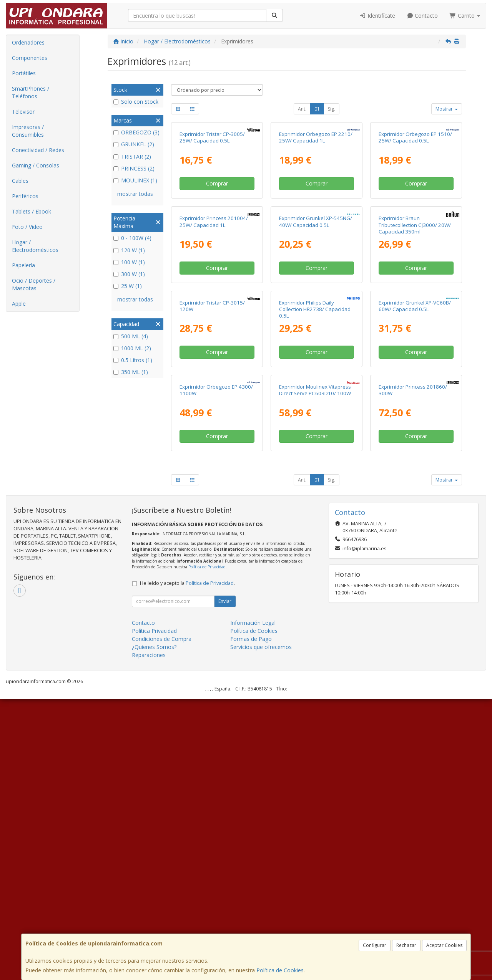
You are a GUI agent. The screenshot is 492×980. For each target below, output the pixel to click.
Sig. (332, 109)
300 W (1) (129, 274)
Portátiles (24, 73)
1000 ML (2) (132, 348)
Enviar (225, 882)
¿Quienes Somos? (154, 928)
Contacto (422, 16)
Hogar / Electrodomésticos (35, 246)
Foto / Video (27, 227)
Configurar (375, 945)
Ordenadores (28, 42)
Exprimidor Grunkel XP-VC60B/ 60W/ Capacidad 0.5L (415, 517)
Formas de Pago (251, 920)
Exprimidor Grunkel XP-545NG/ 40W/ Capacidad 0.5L (316, 362)
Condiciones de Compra (162, 920)
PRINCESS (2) (134, 168)
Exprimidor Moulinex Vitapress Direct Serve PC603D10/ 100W (315, 671)
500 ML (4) (131, 336)
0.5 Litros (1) (133, 360)
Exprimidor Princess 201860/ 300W (413, 671)
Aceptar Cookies (444, 945)
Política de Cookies (280, 970)
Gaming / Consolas (36, 165)
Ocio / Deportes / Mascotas (34, 284)
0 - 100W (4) (132, 238)
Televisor (23, 112)
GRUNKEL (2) (134, 144)
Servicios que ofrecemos (261, 928)
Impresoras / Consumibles (28, 131)
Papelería (23, 265)
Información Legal (253, 904)
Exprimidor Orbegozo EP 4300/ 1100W (216, 671)
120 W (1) (129, 250)
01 (317, 109)
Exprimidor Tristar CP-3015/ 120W (212, 517)
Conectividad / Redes (38, 150)
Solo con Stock (136, 102)
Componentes (30, 58)
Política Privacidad (154, 912)
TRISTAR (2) (132, 156)
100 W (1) (129, 262)
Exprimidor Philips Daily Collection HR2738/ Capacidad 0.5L (315, 520)
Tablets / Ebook (32, 211)
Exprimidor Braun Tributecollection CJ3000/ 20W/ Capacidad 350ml (415, 365)
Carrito (465, 16)
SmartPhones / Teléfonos (31, 92)
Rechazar (406, 945)
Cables (20, 181)
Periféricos (25, 196)
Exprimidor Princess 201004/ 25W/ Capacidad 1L (214, 362)
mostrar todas (135, 194)
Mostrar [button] (447, 109)
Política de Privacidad (207, 848)
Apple (19, 304)
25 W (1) (128, 286)
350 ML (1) (131, 372)
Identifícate (377, 16)
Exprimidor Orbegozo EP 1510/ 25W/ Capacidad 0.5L (415, 208)
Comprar (217, 254)
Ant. (302, 109)
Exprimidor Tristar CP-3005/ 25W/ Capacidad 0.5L (212, 208)
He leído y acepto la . (187, 864)
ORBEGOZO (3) (136, 132)
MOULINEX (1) (135, 180)
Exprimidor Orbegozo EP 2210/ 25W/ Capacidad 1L (316, 208)
